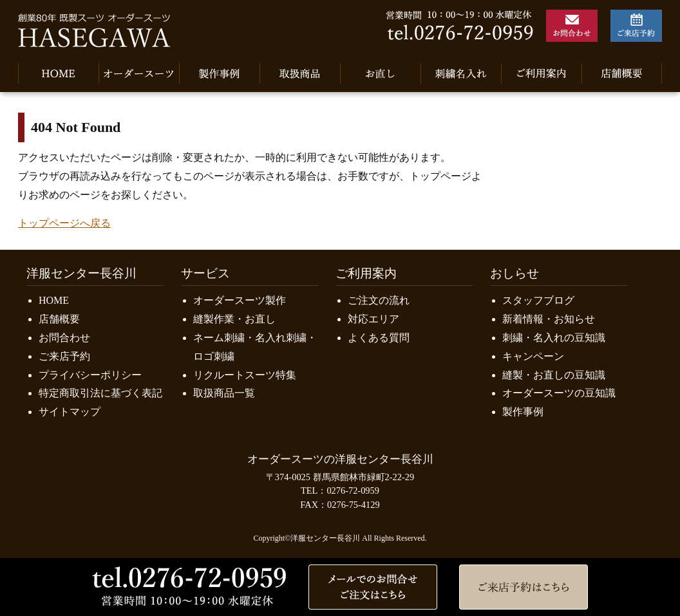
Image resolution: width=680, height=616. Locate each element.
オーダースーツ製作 (240, 300)
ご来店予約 (64, 356)
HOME (54, 300)
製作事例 (523, 412)
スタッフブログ (538, 300)
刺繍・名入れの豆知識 (554, 338)
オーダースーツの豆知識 (559, 393)
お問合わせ (64, 338)
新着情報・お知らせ (549, 319)
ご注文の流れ (379, 300)
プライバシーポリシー (90, 375)
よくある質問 (379, 338)
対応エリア (373, 319)
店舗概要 (59, 319)
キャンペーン (533, 356)
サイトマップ (70, 412)
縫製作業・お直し (234, 319)
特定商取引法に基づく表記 (100, 393)
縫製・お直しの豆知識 (554, 375)
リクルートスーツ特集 (245, 375)
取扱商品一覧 (224, 393)
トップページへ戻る (64, 223)
